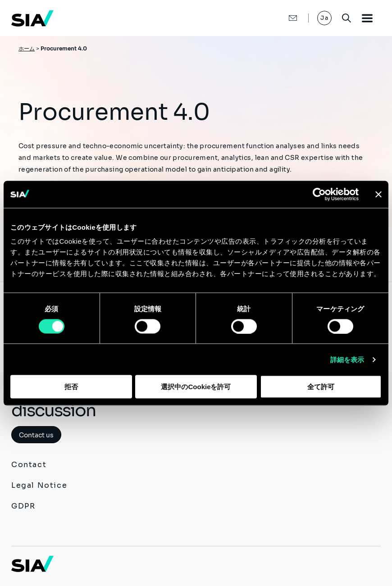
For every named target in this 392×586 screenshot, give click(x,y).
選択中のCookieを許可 (196, 387)
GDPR (23, 506)
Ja (324, 18)
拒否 (71, 387)
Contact (29, 465)
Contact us (36, 435)
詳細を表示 (347, 359)
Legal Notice (39, 485)
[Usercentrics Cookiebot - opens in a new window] (319, 194)
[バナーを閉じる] (378, 194)
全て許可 (321, 387)
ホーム (27, 48)
